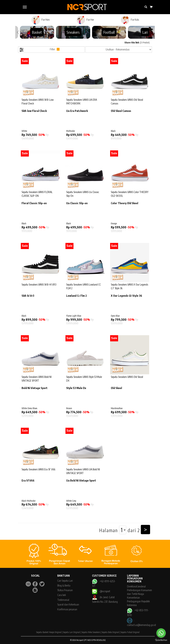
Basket (37, 32)
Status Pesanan (65, 590)
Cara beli (62, 595)
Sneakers (73, 32)
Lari (145, 32)
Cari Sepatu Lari (65, 581)
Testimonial (63, 600)
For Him (40, 20)
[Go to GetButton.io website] (161, 640)
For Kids (130, 20)
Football (109, 32)
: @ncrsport (101, 591)
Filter (39, 50)
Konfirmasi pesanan (67, 609)
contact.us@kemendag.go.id (141, 625)
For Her (85, 20)
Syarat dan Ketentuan (68, 604)
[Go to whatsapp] (161, 633)
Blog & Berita (64, 585)
